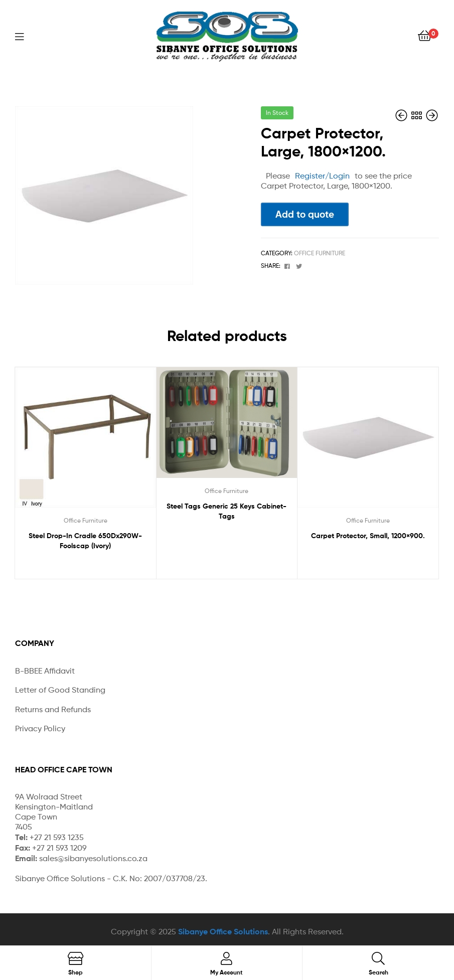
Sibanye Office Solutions (223, 931)
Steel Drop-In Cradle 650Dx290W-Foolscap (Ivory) (85, 541)
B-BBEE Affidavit (45, 671)
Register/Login (322, 176)
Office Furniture (320, 253)
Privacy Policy (40, 728)
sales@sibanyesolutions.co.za (93, 858)
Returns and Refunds (53, 709)
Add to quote (305, 214)
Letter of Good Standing (60, 690)
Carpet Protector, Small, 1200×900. (368, 536)
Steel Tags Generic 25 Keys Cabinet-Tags (226, 511)
